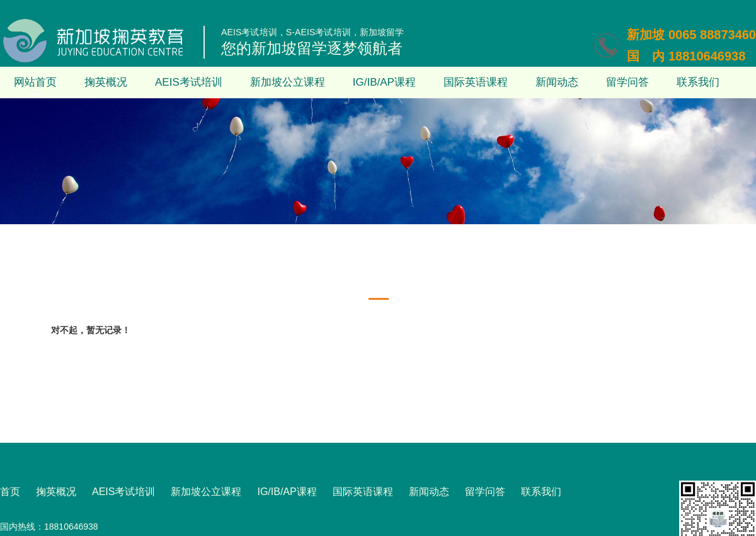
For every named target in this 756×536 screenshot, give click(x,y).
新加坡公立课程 (288, 82)
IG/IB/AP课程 (384, 82)
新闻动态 (557, 82)
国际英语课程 (476, 82)
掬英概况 (106, 82)
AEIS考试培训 (189, 82)
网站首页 (35, 82)
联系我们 (698, 82)
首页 (10, 492)
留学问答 (627, 82)
